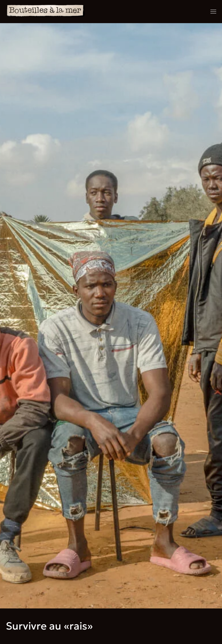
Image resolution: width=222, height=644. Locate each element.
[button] (213, 12)
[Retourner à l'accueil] (46, 12)
